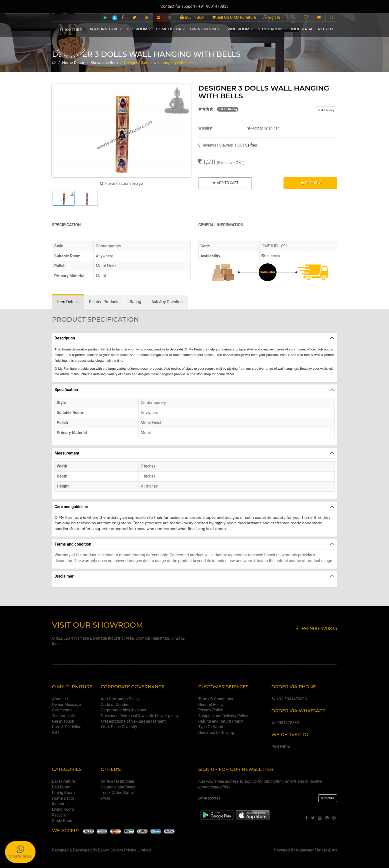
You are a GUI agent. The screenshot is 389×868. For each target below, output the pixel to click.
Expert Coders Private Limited (124, 850)
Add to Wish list (263, 128)
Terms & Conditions (216, 699)
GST (56, 733)
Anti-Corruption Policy (120, 699)
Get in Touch (63, 721)
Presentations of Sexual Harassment (133, 721)
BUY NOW (310, 183)
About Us (60, 699)
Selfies (251, 145)
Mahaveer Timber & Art (317, 850)
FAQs (105, 798)
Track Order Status (117, 793)
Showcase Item (104, 63)
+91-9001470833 (289, 699)
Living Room (239, 29)
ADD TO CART (225, 183)
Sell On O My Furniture (234, 17)
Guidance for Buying (216, 733)
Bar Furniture (105, 29)
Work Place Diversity (119, 727)
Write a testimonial (117, 781)
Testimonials (63, 716)
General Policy (211, 705)
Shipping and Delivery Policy (223, 716)
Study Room (272, 29)
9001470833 (285, 723)
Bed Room (139, 29)
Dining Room (205, 29)
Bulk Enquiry (326, 110)
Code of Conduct (116, 705)
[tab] (68, 302)
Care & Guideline (67, 727)
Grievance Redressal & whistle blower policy (140, 716)
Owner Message (66, 705)
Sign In (273, 17)
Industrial (302, 29)
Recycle (326, 29)
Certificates (62, 710)
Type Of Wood (211, 727)
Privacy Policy (211, 710)
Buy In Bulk (192, 17)
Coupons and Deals (118, 787)
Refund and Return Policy (221, 721)
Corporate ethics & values (123, 710)
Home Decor (170, 29)
